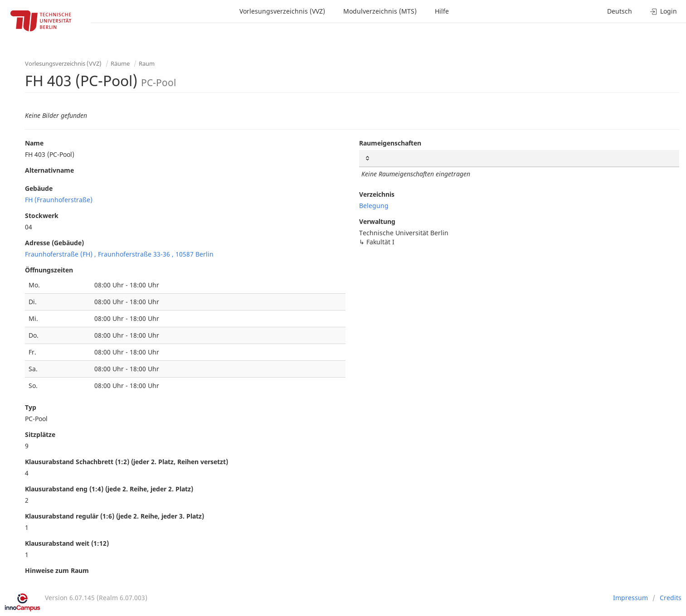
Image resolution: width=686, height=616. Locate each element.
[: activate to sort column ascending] (519, 158)
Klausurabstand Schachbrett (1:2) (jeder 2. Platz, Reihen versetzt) (126, 462)
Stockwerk (42, 216)
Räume (120, 63)
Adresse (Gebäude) (54, 243)
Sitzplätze (40, 434)
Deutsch (620, 11)
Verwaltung (377, 221)
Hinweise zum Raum (57, 570)
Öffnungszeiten (49, 270)
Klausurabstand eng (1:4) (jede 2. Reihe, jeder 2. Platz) (109, 489)
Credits (671, 598)
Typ (31, 407)
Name (34, 143)
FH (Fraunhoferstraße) (59, 200)
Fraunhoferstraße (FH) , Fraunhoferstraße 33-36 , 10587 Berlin (119, 254)
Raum (147, 63)
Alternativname (49, 170)
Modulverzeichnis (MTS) (380, 11)
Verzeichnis (377, 194)
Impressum (630, 598)
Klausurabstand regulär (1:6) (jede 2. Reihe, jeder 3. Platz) (114, 516)
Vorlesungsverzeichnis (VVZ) (282, 11)
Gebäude (39, 188)
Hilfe (442, 11)
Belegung (374, 206)
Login (664, 11)
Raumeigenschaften (390, 143)
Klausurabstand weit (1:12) (67, 543)
